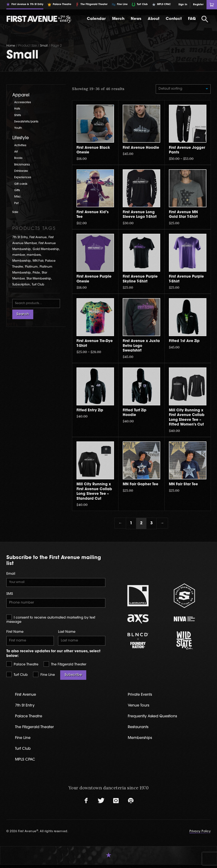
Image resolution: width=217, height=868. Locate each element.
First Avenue (27, 697)
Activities (20, 145)
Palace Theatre (22, 666)
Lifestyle (21, 138)
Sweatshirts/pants (27, 122)
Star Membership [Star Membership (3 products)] (39, 279)
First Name (15, 634)
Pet (16, 203)
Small (45, 46)
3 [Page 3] (151, 524)
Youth (18, 128)
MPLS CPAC (26, 763)
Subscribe (73, 677)
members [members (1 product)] (34, 255)
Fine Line (44, 677)
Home (11, 46)
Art (16, 152)
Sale (15, 212)
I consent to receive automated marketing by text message (51, 621)
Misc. (18, 197)
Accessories (23, 102)
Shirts (18, 115)
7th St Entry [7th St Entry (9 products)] (20, 237)
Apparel (21, 95)
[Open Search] (205, 19)
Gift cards (21, 184)
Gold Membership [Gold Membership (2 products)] (46, 249)
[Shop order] (182, 89)
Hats (17, 109)
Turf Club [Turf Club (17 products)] (38, 285)
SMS (10, 595)
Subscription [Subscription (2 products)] (21, 285)
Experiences (23, 177)
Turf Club (17, 677)
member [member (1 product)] (19, 255)
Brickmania (23, 165)
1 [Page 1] (131, 524)
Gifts (17, 190)
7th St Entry (26, 708)
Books (19, 158)
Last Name (67, 634)
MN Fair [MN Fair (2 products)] (38, 261)
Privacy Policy (200, 835)
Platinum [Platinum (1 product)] (31, 267)
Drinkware (22, 171)
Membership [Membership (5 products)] (22, 261)
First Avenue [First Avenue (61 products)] (38, 237)
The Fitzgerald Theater (65, 666)
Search (23, 315)
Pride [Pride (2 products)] (36, 273)
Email (11, 574)
